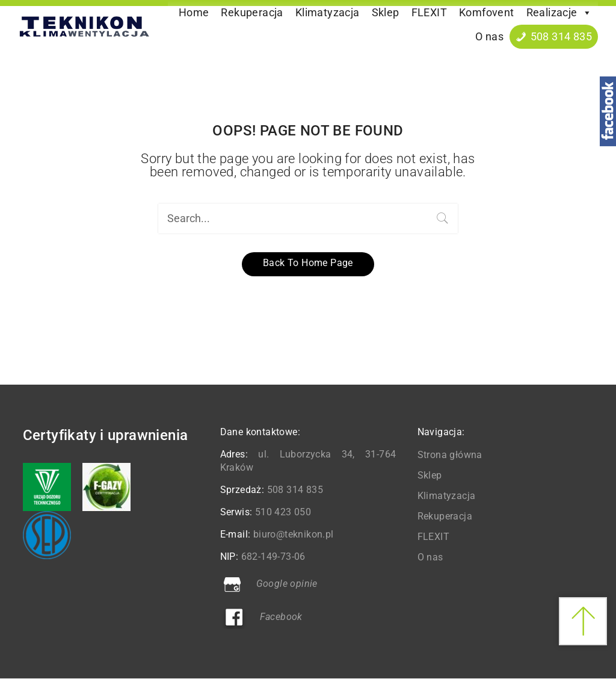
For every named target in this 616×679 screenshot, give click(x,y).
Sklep (386, 12)
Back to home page (308, 263)
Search (443, 219)
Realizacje (559, 12)
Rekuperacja (252, 12)
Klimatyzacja (328, 12)
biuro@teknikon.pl (294, 534)
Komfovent (487, 12)
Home (194, 12)
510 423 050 (283, 512)
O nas (489, 36)
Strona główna (450, 455)
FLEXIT (429, 12)
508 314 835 (561, 36)
